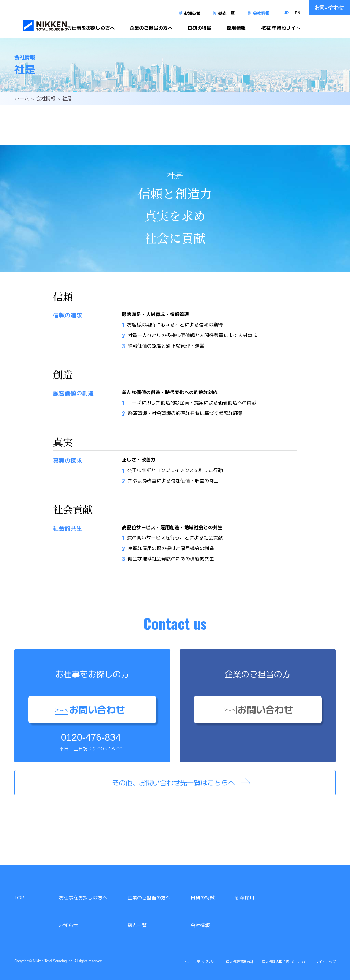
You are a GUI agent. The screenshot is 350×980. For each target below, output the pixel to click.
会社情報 (261, 13)
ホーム (22, 98)
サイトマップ (325, 961)
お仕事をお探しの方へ (91, 28)
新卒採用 (245, 897)
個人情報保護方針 (240, 961)
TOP (19, 897)
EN (298, 13)
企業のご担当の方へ (151, 28)
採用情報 (236, 28)
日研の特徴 (200, 28)
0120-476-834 (91, 737)
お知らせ (192, 13)
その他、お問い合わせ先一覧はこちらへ (173, 782)
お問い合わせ (329, 7)
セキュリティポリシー (200, 961)
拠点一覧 (227, 13)
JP (287, 13)
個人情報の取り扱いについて (284, 961)
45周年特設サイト (281, 28)
